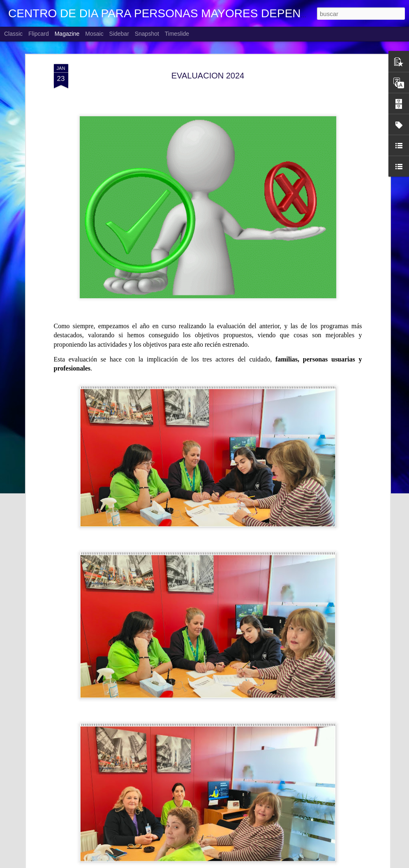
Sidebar (119, 34)
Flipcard (39, 34)
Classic (13, 34)
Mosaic (94, 34)
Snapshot (147, 34)
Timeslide (177, 34)
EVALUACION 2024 (208, 74)
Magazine (67, 34)
